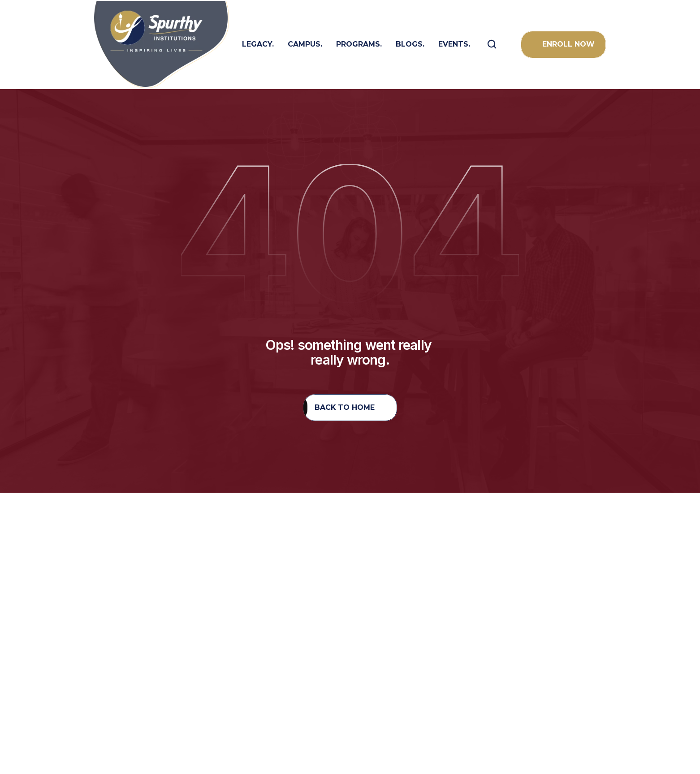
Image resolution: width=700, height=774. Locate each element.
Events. (454, 44)
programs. (359, 44)
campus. (305, 44)
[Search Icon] (492, 44)
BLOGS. (410, 44)
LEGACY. (258, 44)
